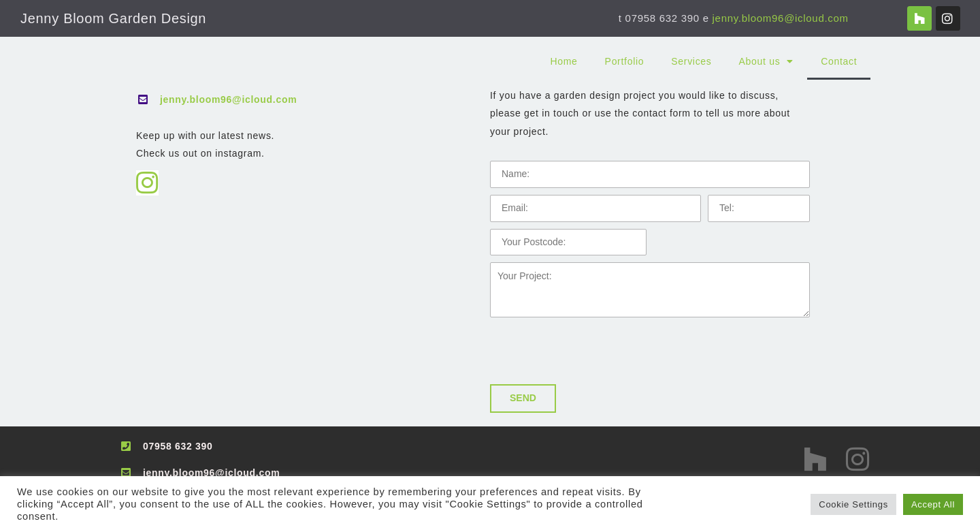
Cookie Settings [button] (853, 504)
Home (563, 61)
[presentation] (593, 351)
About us (767, 61)
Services (691, 61)
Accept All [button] (933, 504)
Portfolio (625, 61)
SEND (523, 398)
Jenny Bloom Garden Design (113, 18)
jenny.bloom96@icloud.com (781, 18)
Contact (839, 61)
